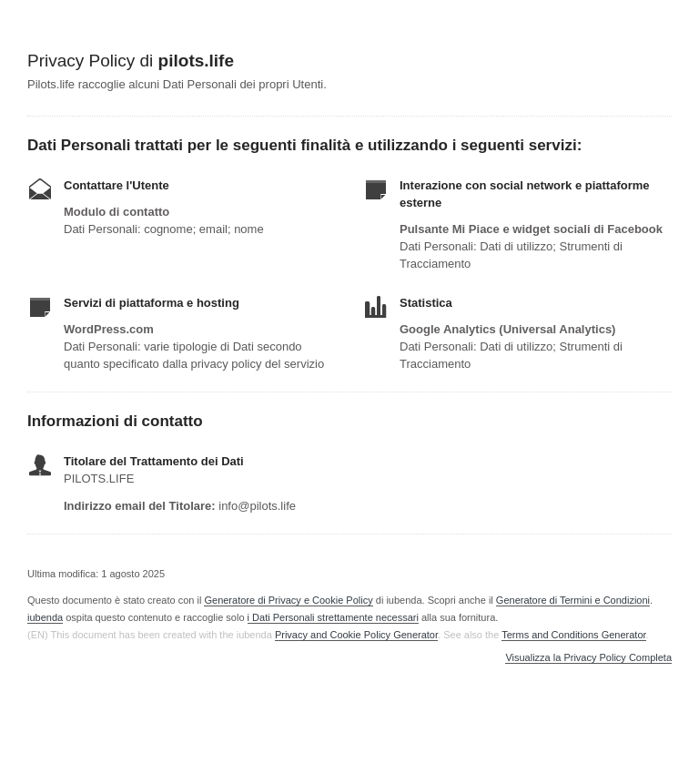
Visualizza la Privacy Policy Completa (588, 658)
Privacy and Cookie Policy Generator (356, 635)
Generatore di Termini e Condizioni (573, 600)
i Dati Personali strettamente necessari (333, 617)
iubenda (45, 617)
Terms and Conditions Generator (573, 635)
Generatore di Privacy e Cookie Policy (288, 600)
